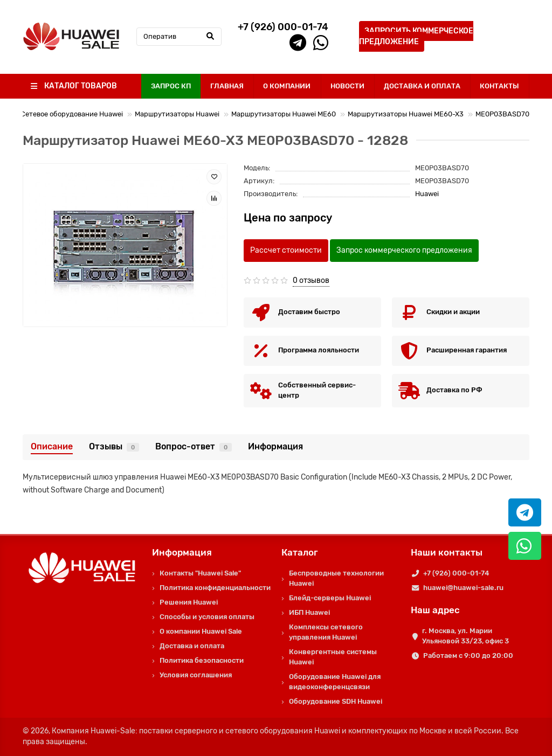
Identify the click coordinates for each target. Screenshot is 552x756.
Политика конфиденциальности (215, 588)
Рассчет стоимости (286, 250)
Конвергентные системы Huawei (333, 657)
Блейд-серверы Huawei (330, 598)
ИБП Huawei (309, 612)
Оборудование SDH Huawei (336, 701)
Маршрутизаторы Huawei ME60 (284, 114)
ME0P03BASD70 (502, 114)
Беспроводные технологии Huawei (336, 578)
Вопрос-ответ (194, 446)
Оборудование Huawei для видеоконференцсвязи (335, 682)
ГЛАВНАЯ (227, 86)
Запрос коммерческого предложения (404, 250)
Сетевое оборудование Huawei (72, 114)
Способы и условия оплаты (207, 617)
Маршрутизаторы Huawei (177, 114)
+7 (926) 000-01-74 (456, 573)
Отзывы (114, 446)
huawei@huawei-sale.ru (463, 588)
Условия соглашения (196, 675)
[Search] (179, 37)
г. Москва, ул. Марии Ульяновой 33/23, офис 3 (465, 636)
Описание (52, 446)
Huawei (427, 194)
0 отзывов (311, 280)
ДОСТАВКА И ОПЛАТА (422, 86)
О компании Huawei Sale (201, 631)
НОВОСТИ (347, 86)
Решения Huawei (189, 602)
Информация (275, 446)
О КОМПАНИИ (287, 86)
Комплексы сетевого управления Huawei (326, 632)
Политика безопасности (202, 660)
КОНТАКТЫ (499, 86)
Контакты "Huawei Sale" (200, 573)
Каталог (300, 552)
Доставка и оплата (192, 646)
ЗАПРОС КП (171, 86)
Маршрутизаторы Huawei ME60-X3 (406, 114)
